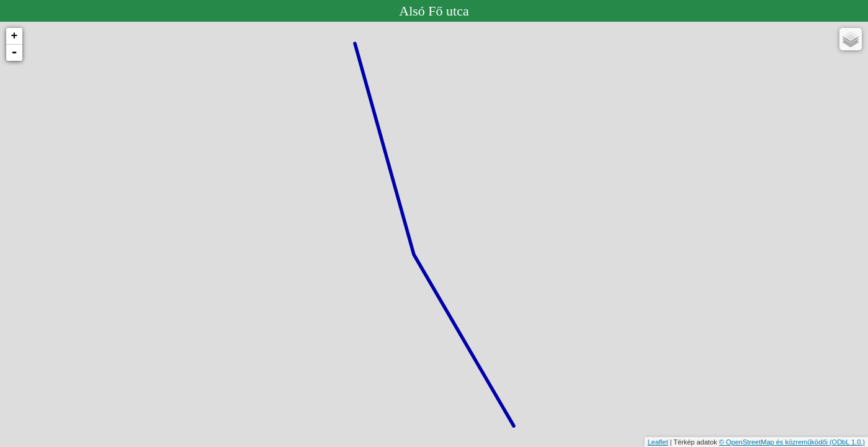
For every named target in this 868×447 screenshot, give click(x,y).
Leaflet (658, 442)
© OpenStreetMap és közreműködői (774, 442)
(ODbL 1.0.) (847, 442)
